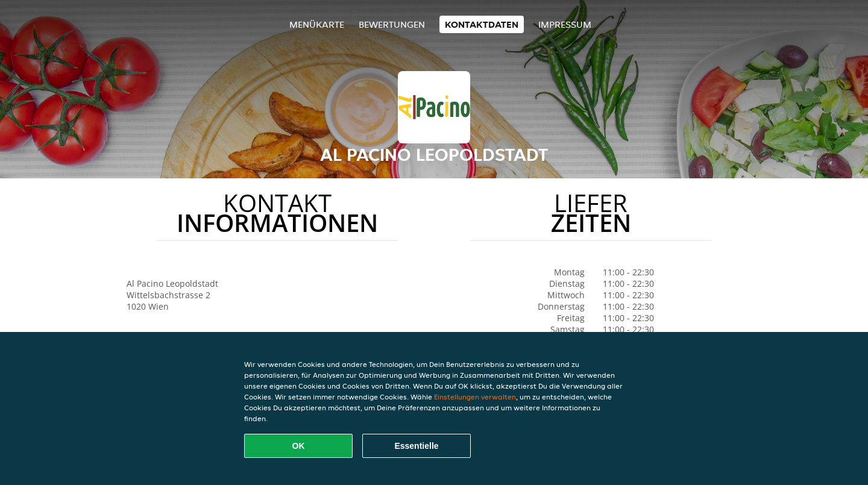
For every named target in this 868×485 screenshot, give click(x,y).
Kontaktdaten (482, 24)
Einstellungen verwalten (475, 397)
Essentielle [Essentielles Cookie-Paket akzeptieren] (416, 446)
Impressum (565, 24)
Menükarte (317, 24)
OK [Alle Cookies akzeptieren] (299, 446)
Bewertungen (392, 24)
